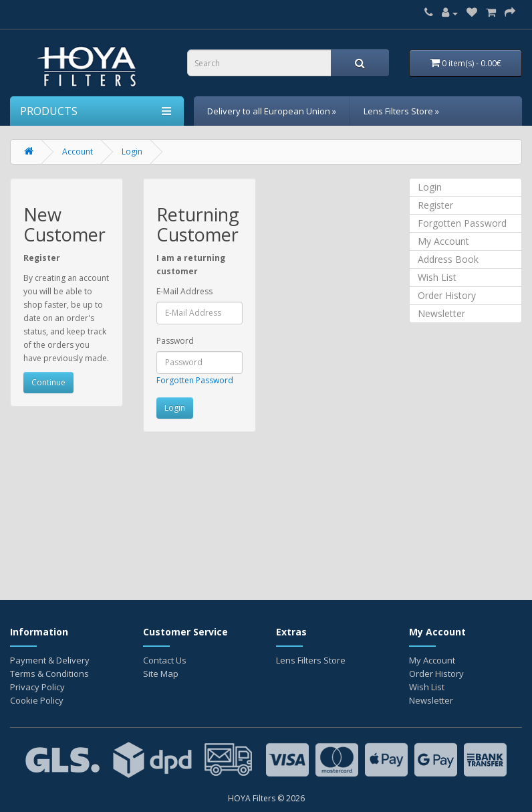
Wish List (437, 277)
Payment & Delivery (50, 660)
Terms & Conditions (49, 674)
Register (435, 205)
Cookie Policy (37, 700)
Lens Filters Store (311, 660)
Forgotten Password (195, 380)
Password (175, 341)
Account (78, 151)
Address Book (448, 259)
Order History (447, 295)
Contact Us (165, 660)
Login (132, 151)
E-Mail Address (184, 291)
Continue (48, 382)
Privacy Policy (37, 687)
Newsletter (441, 313)
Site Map (161, 674)
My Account (443, 241)
